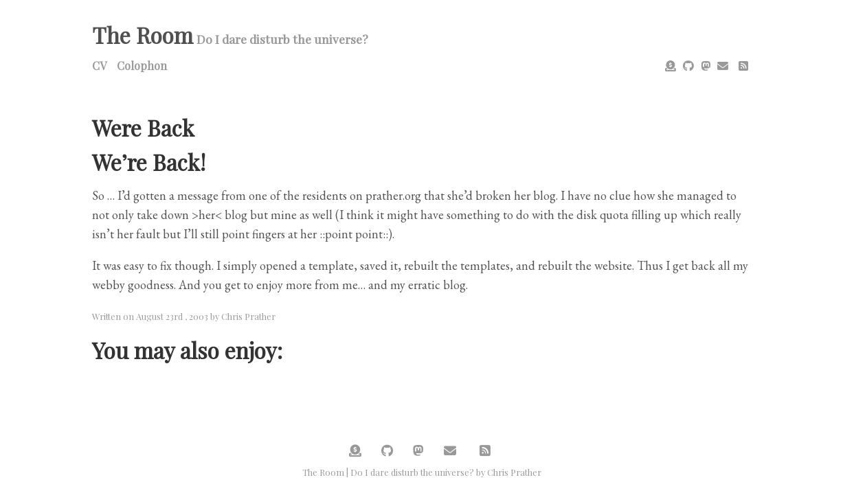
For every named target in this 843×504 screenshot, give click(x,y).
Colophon (142, 66)
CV (99, 66)
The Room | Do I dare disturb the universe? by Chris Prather (422, 472)
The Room (143, 35)
